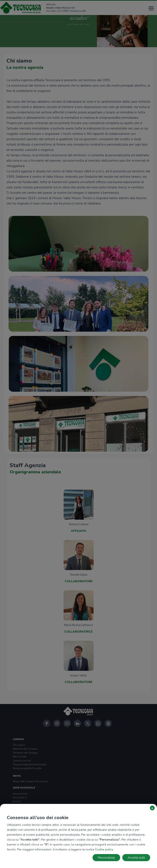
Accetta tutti (136, 858)
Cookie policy (104, 849)
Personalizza (106, 858)
